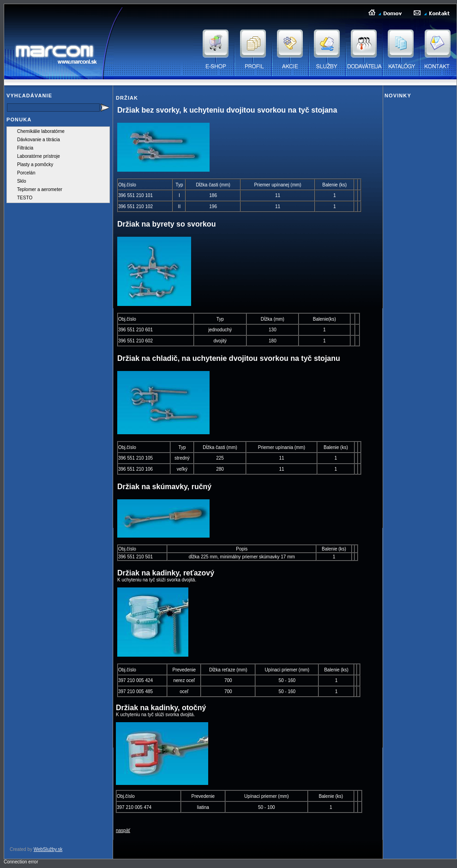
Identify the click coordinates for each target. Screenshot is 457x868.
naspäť (123, 830)
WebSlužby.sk (48, 849)
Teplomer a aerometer (40, 189)
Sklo (21, 181)
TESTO (25, 198)
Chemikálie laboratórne (41, 131)
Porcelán (26, 173)
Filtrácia (25, 148)
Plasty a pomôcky (35, 165)
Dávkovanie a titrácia (39, 140)
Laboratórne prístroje (39, 156)
